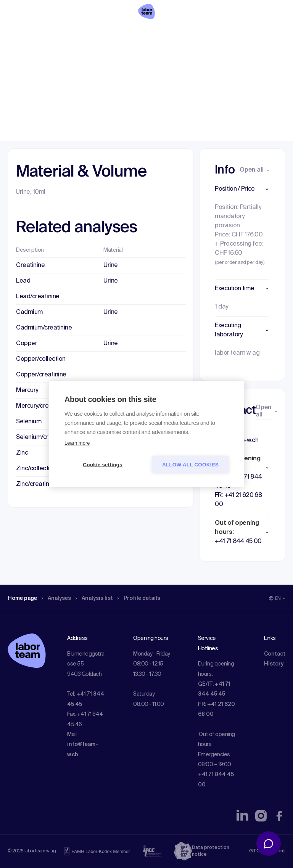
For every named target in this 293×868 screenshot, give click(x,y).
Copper (27, 344)
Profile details (152, 55)
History (274, 664)
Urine (111, 265)
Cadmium (29, 312)
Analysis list (103, 55)
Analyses (62, 55)
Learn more (77, 443)
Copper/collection (41, 359)
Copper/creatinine (41, 375)
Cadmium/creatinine (44, 328)
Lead (23, 281)
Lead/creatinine (38, 297)
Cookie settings (103, 465)
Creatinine (30, 265)
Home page (24, 55)
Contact (275, 654)
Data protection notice (211, 851)
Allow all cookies (190, 465)
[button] (242, 189)
